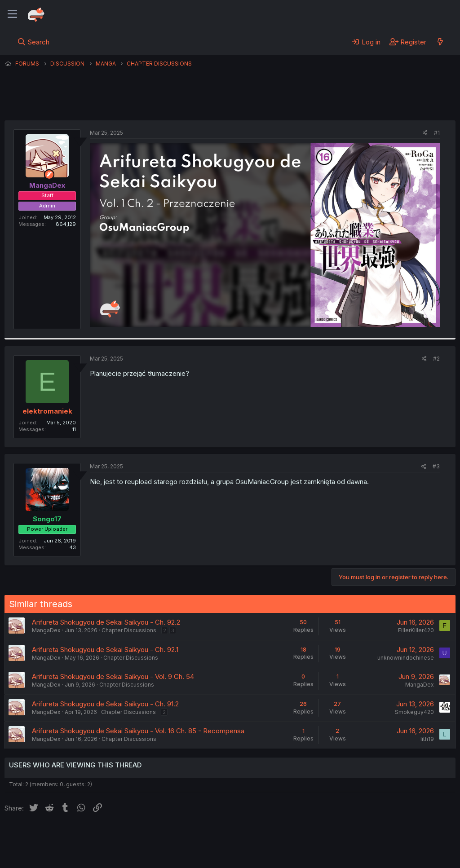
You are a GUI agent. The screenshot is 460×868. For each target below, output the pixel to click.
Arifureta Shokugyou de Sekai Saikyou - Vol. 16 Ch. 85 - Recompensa (138, 731)
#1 (437, 133)
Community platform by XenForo (382, 848)
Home (288, 836)
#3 (436, 466)
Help (262, 836)
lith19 (427, 739)
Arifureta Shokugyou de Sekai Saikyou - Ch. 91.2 (105, 704)
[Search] (33, 42)
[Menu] (12, 14)
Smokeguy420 (414, 712)
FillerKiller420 (416, 630)
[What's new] (440, 42)
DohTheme (370, 855)
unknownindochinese (406, 658)
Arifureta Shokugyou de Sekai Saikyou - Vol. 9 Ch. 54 (113, 676)
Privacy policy (225, 836)
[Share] (425, 133)
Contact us (122, 836)
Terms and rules (171, 836)
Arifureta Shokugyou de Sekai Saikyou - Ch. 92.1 (105, 650)
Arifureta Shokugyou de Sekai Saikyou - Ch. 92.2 (106, 622)
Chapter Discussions (129, 630)
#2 (436, 359)
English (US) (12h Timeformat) (51, 836)
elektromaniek (47, 411)
